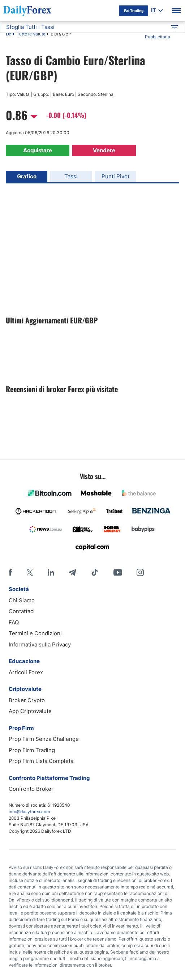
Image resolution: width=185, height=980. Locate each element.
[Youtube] (118, 572)
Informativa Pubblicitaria (158, 33)
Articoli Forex (26, 672)
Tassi (71, 176)
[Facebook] (10, 572)
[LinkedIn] (51, 572)
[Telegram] (72, 572)
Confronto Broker (31, 789)
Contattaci (22, 611)
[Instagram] (140, 572)
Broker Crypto (27, 700)
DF (9, 34)
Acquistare (38, 150)
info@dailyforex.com (29, 812)
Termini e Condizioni (35, 633)
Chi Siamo (22, 600)
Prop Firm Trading (32, 750)
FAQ (14, 622)
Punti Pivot (115, 176)
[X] (30, 572)
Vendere (104, 150)
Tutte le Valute (31, 34)
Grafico (27, 176)
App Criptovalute (30, 711)
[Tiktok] (95, 572)
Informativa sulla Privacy (40, 644)
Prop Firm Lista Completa (41, 761)
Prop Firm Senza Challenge (44, 739)
